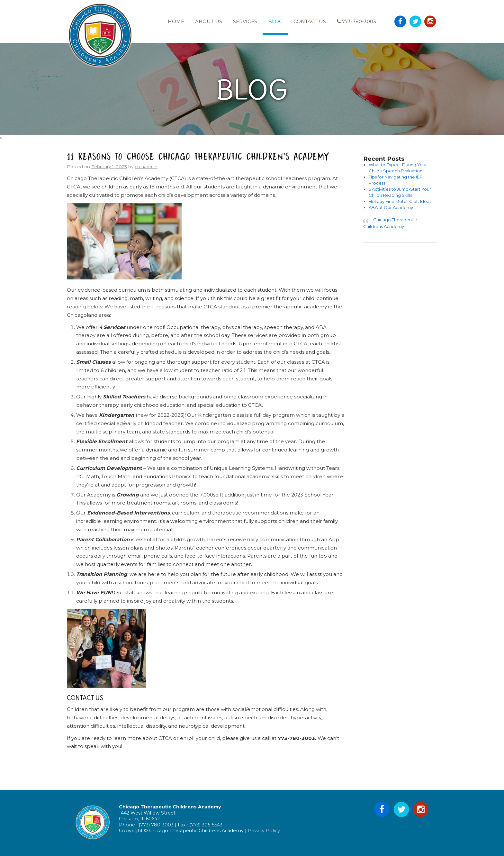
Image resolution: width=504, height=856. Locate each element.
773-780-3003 (356, 21)
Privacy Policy (264, 831)
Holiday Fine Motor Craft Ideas (400, 201)
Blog (275, 21)
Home (176, 21)
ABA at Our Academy (391, 207)
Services (245, 21)
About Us (209, 21)
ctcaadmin (146, 167)
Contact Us (310, 21)
